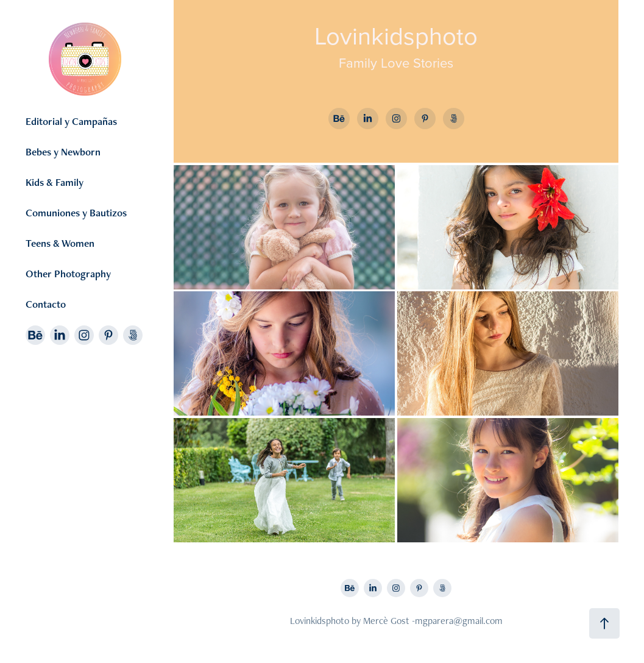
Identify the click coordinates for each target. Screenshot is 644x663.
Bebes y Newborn (63, 152)
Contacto (46, 304)
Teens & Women (60, 243)
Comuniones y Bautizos (76, 213)
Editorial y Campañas (71, 121)
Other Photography (68, 274)
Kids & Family (55, 182)
